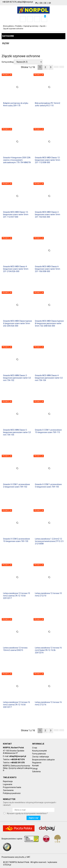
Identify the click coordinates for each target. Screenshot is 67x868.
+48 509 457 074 (17, 759)
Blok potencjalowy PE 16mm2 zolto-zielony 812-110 (48, 104)
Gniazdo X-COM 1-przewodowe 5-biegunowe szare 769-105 (48, 486)
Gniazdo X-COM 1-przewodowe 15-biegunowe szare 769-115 (48, 431)
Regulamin (37, 763)
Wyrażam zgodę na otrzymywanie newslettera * (27, 813)
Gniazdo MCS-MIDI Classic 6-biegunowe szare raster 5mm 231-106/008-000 (48, 269)
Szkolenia (36, 772)
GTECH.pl (7, 865)
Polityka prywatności (12, 793)
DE (45, 3)
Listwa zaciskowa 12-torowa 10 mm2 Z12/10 (48, 594)
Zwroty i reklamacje (41, 757)
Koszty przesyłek (39, 751)
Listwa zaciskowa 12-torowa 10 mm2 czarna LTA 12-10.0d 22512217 (17, 596)
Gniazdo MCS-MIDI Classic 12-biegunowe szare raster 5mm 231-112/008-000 (48, 160)
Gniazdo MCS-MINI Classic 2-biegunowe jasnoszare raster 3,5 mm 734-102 (17, 378)
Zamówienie (8, 790)
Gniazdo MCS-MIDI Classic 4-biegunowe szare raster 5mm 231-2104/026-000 (16, 269)
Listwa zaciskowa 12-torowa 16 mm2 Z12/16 (48, 703)
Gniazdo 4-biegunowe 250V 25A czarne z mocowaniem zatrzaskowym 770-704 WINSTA (17, 160)
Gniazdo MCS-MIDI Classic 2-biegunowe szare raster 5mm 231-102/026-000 (48, 214)
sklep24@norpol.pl (18, 756)
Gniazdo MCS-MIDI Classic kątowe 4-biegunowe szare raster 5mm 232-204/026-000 (18, 323)
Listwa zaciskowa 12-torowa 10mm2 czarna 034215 (15, 649)
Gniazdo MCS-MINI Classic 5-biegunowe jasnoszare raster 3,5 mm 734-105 (17, 432)
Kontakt (36, 766)
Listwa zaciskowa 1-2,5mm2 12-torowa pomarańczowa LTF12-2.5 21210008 (49, 541)
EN (41, 3)
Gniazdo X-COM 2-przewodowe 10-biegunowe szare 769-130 (17, 540)
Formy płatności (39, 754)
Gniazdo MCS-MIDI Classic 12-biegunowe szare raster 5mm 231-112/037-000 (16, 214)
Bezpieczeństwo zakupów (43, 760)
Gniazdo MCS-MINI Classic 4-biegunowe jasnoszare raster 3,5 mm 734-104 (49, 378)
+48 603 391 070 (17, 763)
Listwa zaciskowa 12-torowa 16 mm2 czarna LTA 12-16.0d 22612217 (17, 705)
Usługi (35, 769)
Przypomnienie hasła (12, 787)
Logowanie (8, 784)
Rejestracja (8, 781)
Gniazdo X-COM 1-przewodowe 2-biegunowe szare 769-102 (17, 486)
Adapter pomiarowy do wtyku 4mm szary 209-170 (16, 104)
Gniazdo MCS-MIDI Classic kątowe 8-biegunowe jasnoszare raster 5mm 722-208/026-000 (49, 323)
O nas (35, 748)
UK (50, 3)
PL (37, 3)
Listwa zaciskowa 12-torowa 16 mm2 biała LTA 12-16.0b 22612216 (48, 650)
